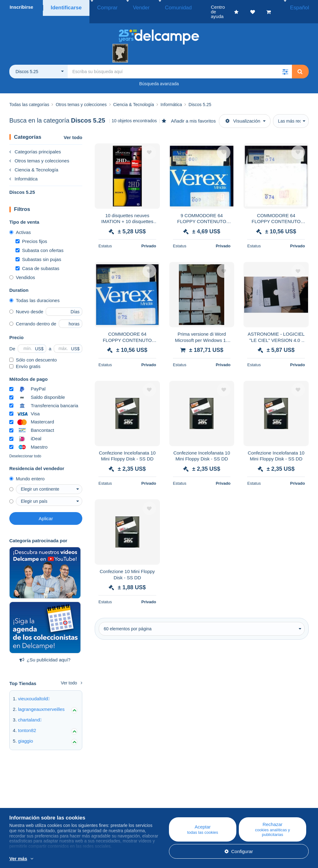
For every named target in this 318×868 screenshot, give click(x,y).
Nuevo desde (26, 302)
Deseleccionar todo (25, 447)
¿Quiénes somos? (28, 797)
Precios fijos (31, 232)
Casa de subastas (37, 259)
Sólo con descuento (33, 350)
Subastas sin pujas (38, 250)
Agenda (97, 804)
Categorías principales (35, 142)
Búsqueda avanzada (159, 74)
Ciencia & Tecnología (34, 160)
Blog (96, 797)
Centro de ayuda (185, 797)
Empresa (22, 804)
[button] (285, 62)
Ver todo (73, 128)
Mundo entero (27, 469)
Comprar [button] (102, 7)
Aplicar (46, 509)
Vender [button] (129, 7)
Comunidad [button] (159, 7)
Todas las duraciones (34, 291)
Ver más (18, 859)
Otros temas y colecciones (39, 151)
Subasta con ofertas (39, 241)
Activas (20, 223)
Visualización (243, 112)
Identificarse (65, 7)
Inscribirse (21, 7)
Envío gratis (25, 357)
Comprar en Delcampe (191, 804)
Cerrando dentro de (33, 314)
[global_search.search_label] (180, 62)
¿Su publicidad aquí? (45, 650)
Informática (23, 169)
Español (302, 7)
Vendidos (22, 268)
